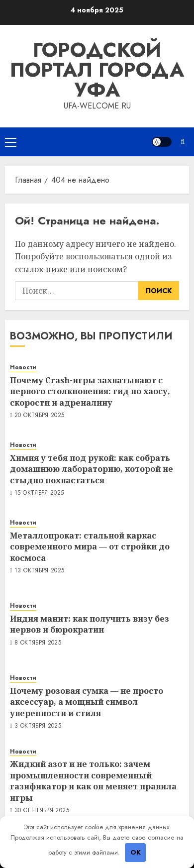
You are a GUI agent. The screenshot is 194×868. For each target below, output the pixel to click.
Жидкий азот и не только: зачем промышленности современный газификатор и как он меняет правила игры (93, 781)
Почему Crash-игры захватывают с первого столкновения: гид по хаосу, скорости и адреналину (90, 391)
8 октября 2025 (38, 643)
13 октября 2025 (39, 571)
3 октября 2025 (38, 726)
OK (136, 852)
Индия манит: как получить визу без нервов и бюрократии (90, 624)
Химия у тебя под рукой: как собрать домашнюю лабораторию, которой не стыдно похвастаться (92, 469)
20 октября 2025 (39, 416)
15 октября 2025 (39, 493)
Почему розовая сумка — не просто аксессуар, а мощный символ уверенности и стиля (87, 702)
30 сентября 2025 (42, 811)
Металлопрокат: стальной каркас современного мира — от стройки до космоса (90, 547)
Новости (23, 368)
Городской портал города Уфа (97, 70)
